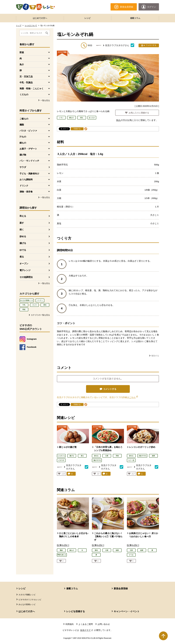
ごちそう (34, 305)
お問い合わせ (104, 624)
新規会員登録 (121, 588)
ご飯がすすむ (97, 460)
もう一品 (131, 460)
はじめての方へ (40, 18)
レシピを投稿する (76, 611)
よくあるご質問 (86, 624)
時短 (24, 309)
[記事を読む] (63, 545)
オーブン (24, 264)
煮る (22, 257)
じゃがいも (61, 456)
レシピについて (31, 26)
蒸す (22, 223)
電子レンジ (25, 270)
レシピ (87, 18)
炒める (23, 236)
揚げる (23, 243)
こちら (133, 397)
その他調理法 (26, 277)
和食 (117, 456)
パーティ (40, 300)
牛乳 (24, 305)
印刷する (77, 129)
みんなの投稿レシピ (27, 300)
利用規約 (70, 624)
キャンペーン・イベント (127, 611)
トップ (19, 26)
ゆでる (23, 250)
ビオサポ (61, 460)
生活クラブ (87, 630)
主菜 (107, 456)
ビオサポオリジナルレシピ (30, 600)
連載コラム (135, 18)
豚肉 (45, 305)
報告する (155, 356)
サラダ (23, 167)
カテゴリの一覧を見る (40, 315)
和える (23, 216)
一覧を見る (45, 100)
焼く (22, 230)
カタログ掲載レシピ (27, 595)
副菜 (153, 456)
